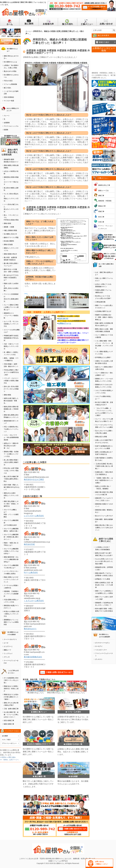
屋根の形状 (7, 223)
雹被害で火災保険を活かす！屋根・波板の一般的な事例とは (104, 317)
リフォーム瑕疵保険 (10, 84)
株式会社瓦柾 (29, 544)
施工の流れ (7, 88)
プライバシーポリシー (9, 743)
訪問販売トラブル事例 (103, 579)
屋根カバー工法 (103, 191)
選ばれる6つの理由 (10, 71)
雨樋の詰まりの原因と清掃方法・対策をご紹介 (11, 689)
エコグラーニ (8, 646)
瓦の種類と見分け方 (10, 234)
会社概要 (5, 736)
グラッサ (7, 657)
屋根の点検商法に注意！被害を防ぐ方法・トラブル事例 (104, 585)
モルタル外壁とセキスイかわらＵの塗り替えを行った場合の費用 (104, 561)
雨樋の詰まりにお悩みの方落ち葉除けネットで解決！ (11, 697)
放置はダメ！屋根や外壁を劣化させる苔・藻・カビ (11, 446)
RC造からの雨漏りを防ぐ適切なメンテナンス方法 (11, 614)
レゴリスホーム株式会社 (34, 516)
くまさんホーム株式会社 (34, 601)
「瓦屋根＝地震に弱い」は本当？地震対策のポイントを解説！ (104, 480)
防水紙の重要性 (9, 241)
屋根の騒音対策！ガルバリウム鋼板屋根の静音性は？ (11, 559)
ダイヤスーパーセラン (103, 643)
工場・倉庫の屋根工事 (11, 709)
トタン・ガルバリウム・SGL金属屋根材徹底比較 (11, 437)
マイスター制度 (9, 101)
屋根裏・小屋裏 (9, 227)
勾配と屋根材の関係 (10, 230)
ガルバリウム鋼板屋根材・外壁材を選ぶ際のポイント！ (11, 537)
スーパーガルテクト (10, 639)
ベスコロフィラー (101, 650)
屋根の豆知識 (8, 245)
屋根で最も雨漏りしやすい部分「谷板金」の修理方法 (11, 504)
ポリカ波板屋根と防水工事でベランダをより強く (11, 680)
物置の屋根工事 (9, 724)
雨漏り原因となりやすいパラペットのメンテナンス (11, 580)
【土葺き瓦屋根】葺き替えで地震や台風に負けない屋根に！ (104, 466)
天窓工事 (101, 222)
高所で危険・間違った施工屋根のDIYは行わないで (12, 487)
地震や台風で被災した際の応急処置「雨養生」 (11, 401)
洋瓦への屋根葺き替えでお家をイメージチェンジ (11, 429)
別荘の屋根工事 (9, 720)
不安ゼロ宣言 (8, 81)
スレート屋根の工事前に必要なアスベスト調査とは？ (11, 307)
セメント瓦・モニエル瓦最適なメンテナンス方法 (11, 324)
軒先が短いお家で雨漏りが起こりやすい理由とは (11, 471)
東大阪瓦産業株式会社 (33, 657)
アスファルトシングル (11, 126)
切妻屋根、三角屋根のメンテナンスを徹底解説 (11, 594)
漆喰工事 (101, 196)
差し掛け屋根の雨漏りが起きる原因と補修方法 (11, 462)
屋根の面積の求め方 (10, 254)
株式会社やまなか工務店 (34, 479)
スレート (7, 116)
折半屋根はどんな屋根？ (103, 357)
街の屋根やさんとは (10, 62)
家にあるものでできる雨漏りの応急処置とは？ (11, 278)
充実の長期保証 (9, 97)
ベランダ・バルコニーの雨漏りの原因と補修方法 (11, 381)
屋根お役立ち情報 (101, 437)
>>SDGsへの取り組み (8, 757)
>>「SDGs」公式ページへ (9, 760)
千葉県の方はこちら (77, 693)
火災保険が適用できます (103, 311)
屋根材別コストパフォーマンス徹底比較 (11, 316)
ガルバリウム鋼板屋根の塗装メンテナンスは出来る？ (11, 551)
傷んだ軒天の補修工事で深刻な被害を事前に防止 (11, 479)
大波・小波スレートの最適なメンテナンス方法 (11, 346)
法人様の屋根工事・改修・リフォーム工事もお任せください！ (11, 715)
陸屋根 (6, 130)
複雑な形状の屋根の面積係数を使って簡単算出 (11, 409)
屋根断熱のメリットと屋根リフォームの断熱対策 (11, 622)
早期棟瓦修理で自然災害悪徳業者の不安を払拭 (11, 338)
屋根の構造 (7, 395)
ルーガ (6, 643)
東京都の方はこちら (36, 693)
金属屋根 (7, 123)
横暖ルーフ (7, 650)
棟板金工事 (102, 206)
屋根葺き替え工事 (104, 185)
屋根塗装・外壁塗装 (105, 201)
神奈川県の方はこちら (56, 693)
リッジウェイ (8, 653)
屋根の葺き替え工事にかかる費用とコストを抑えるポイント (104, 528)
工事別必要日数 (100, 302)
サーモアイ (99, 646)
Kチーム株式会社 (31, 572)
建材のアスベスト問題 (11, 237)
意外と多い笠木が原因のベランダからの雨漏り (11, 389)
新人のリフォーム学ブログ (104, 516)
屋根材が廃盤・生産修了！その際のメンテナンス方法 (11, 454)
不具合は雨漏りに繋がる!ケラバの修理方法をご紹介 (11, 372)
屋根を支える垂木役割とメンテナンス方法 (11, 495)
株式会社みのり (30, 629)
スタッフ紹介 (6, 740)
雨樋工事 (101, 211)
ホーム (28, 31)
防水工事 (101, 217)
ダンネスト (99, 659)
